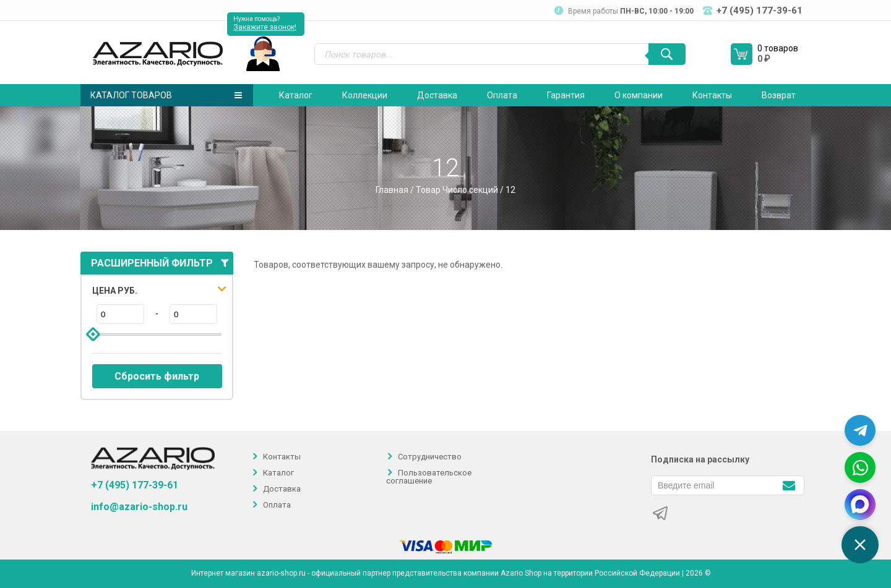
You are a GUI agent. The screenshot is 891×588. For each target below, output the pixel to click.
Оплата (502, 95)
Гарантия (566, 95)
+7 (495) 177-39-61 (135, 485)
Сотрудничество (430, 457)
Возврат (779, 95)
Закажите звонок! (265, 27)
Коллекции (365, 95)
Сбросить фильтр (157, 376)
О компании (639, 95)
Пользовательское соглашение (429, 477)
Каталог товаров (166, 95)
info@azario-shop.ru (139, 507)
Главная (392, 190)
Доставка (437, 95)
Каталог (296, 95)
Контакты (712, 95)
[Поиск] (667, 54)
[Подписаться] (789, 484)
